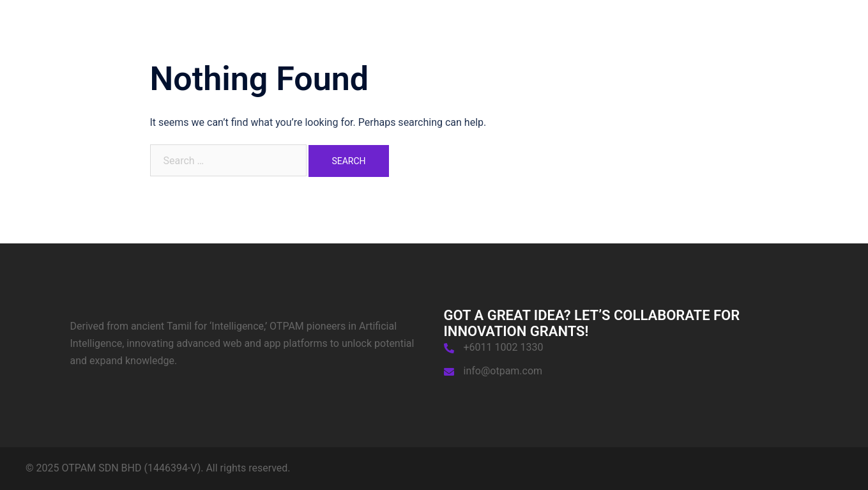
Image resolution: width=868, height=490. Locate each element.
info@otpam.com (503, 371)
